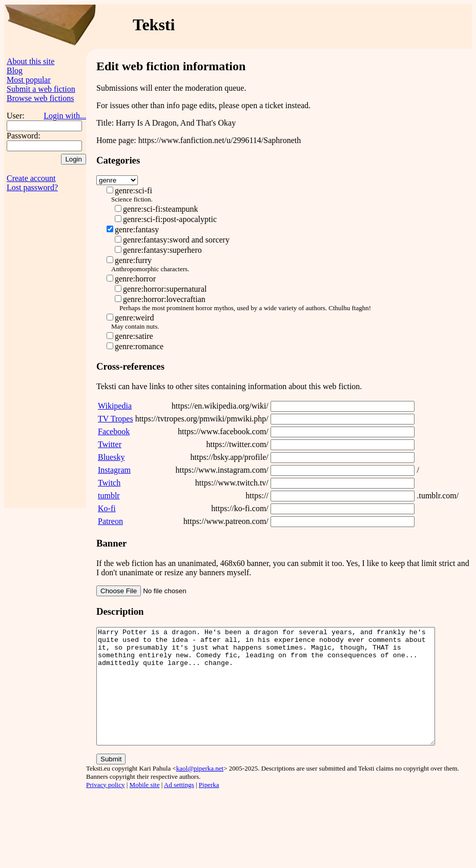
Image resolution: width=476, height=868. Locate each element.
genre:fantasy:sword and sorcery (176, 240)
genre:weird (134, 318)
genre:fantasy (137, 229)
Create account (31, 178)
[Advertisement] (45, 354)
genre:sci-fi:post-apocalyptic (170, 219)
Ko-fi (107, 508)
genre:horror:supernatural (165, 289)
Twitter (110, 444)
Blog (15, 70)
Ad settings (179, 808)
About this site (30, 61)
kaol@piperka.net (200, 791)
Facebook (114, 431)
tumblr (109, 496)
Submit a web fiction (41, 89)
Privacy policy (105, 808)
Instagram (114, 470)
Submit (111, 782)
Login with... (65, 116)
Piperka (209, 808)
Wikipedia (115, 406)
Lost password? (32, 187)
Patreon (110, 521)
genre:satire (134, 336)
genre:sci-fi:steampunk (161, 209)
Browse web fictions (40, 98)
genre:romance (139, 346)
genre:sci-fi (133, 190)
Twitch (109, 483)
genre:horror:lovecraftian (164, 299)
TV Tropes (116, 419)
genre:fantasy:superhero (162, 250)
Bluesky (111, 457)
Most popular (29, 80)
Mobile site (145, 808)
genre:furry (133, 260)
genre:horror (135, 279)
